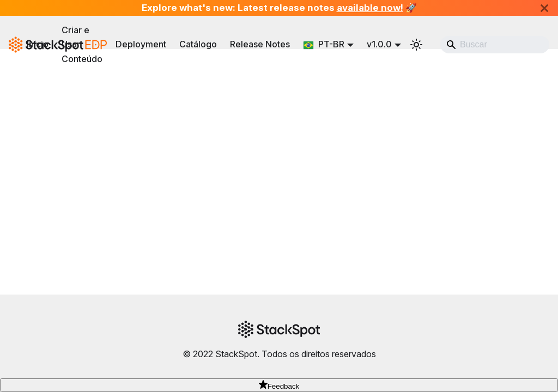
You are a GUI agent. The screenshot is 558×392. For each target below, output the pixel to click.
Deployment (141, 44)
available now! (370, 8)
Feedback (279, 386)
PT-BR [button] (324, 44)
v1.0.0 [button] (379, 44)
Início (38, 44)
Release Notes (260, 44)
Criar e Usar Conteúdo (82, 44)
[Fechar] (544, 8)
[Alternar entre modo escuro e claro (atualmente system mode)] (416, 45)
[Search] (495, 45)
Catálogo (198, 44)
